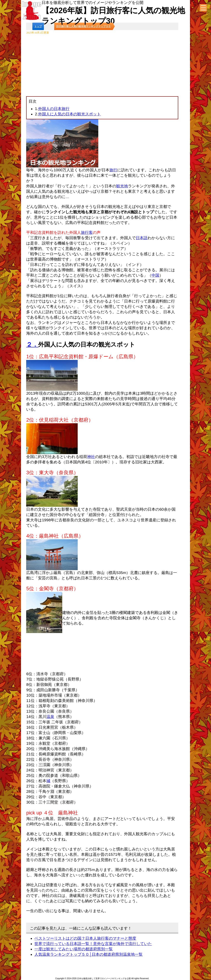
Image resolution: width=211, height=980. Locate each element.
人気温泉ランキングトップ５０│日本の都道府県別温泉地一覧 (89, 954)
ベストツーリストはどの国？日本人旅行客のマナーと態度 (85, 938)
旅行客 (87, 233)
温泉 (50, 717)
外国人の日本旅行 (54, 109)
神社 (91, 457)
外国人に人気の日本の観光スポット (69, 114)
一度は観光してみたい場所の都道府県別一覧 (74, 949)
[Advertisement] (102, 65)
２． (32, 344)
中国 (155, 275)
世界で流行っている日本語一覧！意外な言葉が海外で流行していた (93, 944)
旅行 (113, 170)
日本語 (142, 238)
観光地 (122, 186)
